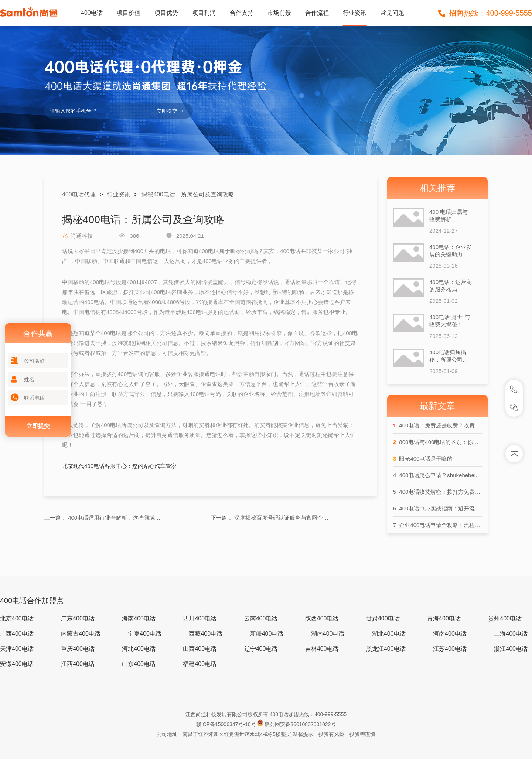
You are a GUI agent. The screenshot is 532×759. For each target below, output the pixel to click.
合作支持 (242, 13)
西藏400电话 (206, 634)
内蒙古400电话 (81, 634)
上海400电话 (511, 634)
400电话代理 (79, 194)
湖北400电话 (389, 634)
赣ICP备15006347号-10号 (227, 724)
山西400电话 (200, 649)
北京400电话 (17, 618)
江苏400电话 (450, 649)
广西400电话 (17, 634)
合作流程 (317, 13)
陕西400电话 (322, 618)
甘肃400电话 (383, 618)
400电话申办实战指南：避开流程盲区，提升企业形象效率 (437, 508)
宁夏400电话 (145, 634)
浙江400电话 (511, 649)
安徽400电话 (17, 664)
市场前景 (279, 13)
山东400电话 (139, 664)
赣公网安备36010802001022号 (300, 724)
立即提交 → (170, 111)
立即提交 (38, 426)
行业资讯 (355, 13)
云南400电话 (261, 618)
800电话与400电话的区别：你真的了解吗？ (437, 442)
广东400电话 (78, 618)
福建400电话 (200, 664)
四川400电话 (200, 618)
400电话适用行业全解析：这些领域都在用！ (116, 518)
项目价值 (129, 13)
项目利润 (204, 13)
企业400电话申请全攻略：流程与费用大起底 (437, 525)
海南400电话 (139, 618)
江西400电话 (78, 664)
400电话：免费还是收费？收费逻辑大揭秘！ (437, 425)
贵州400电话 (505, 618)
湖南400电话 (328, 634)
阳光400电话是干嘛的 (423, 459)
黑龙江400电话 (386, 649)
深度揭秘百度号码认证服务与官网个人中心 (282, 518)
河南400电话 (450, 634)
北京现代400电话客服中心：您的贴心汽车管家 (119, 466)
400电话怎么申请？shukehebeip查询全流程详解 (437, 475)
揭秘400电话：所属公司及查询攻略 (188, 194)
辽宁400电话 (261, 649)
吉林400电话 (322, 649)
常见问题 (392, 13)
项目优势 (166, 13)
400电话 (92, 13)
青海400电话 (444, 618)
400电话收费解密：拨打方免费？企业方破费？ (437, 492)
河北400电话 (139, 649)
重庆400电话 (78, 649)
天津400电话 (17, 649)
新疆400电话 (267, 634)
